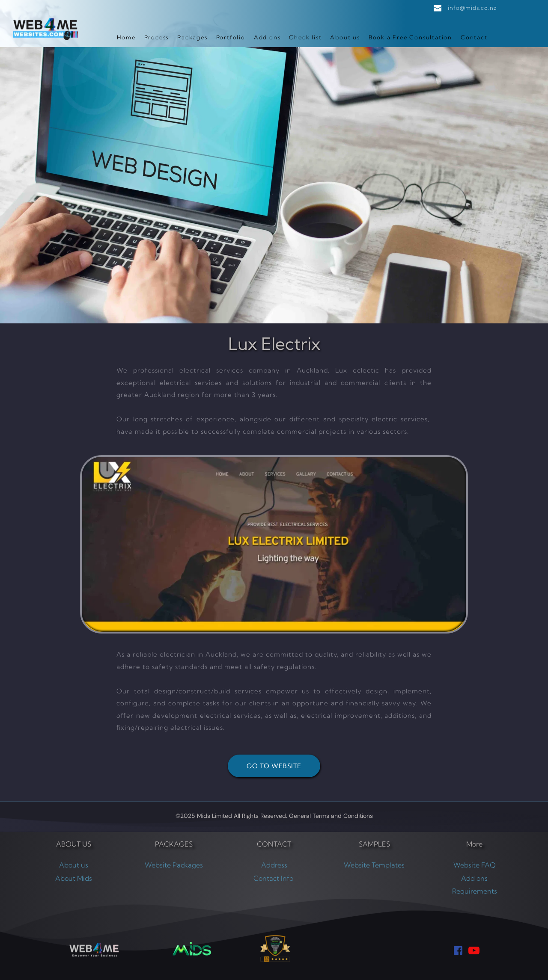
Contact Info (274, 878)
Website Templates (374, 865)
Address (274, 865)
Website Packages (174, 865)
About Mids (74, 878)
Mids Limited (214, 816)
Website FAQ (475, 865)
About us (74, 865)
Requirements (475, 891)
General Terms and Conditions (331, 816)
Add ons (474, 878)
